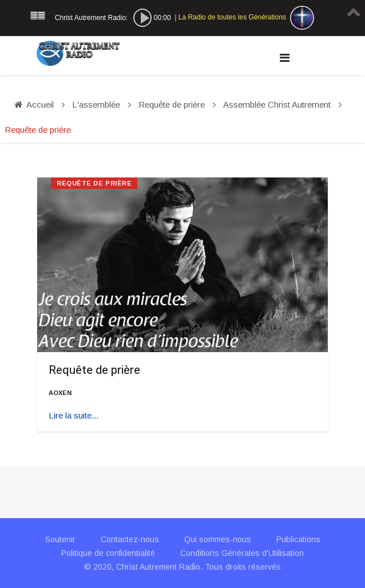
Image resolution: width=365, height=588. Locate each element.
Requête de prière (94, 370)
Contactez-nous (130, 539)
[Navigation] (285, 58)
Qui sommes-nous (218, 539)
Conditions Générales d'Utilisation (242, 553)
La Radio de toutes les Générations (232, 17)
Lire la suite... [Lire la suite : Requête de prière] (74, 415)
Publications (298, 539)
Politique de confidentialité (108, 553)
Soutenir (60, 539)
